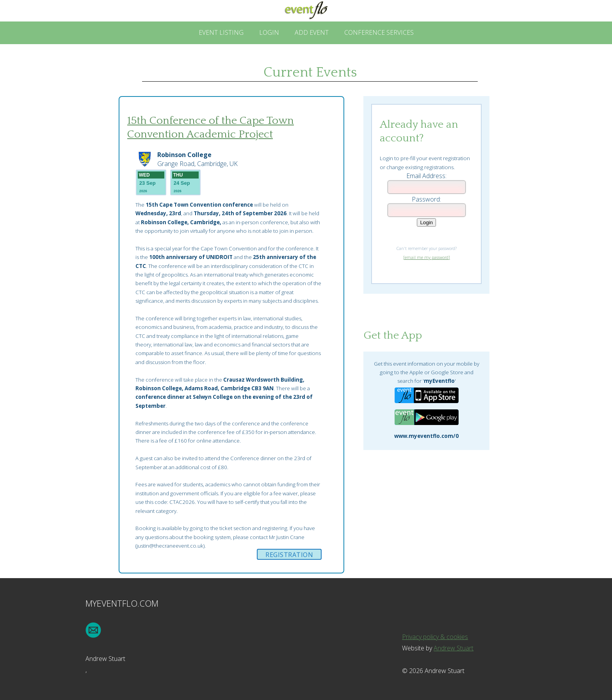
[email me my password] (427, 257)
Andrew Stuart (454, 648)
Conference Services (379, 32)
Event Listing (221, 32)
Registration (289, 555)
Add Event (312, 32)
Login (269, 32)
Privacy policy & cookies (435, 637)
